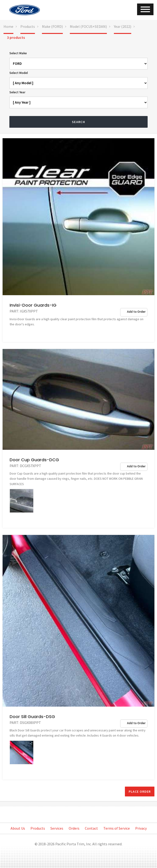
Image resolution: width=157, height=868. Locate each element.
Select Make (18, 53)
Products (28, 26)
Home (8, 26)
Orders (74, 828)
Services (57, 828)
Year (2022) (123, 26)
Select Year (17, 92)
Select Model (19, 73)
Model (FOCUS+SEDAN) (88, 26)
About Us (18, 828)
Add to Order (136, 312)
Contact (91, 828)
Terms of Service (117, 828)
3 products (16, 37)
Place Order (140, 792)
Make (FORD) (52, 26)
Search (78, 122)
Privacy (141, 828)
